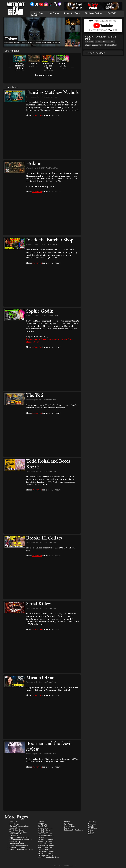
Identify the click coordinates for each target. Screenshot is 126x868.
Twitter (91, 832)
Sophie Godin (63, 65)
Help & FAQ (42, 826)
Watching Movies (45, 842)
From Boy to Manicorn (19, 846)
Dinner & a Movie (72, 13)
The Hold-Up (15, 842)
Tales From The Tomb (19, 832)
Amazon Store (97, 45)
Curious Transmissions (19, 826)
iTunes (88, 45)
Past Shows (54, 13)
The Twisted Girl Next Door (21, 840)
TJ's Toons (68, 824)
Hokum (34, 64)
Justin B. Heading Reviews (48, 857)
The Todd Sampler (45, 855)
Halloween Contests (46, 840)
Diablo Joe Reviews (94, 13)
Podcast (98, 42)
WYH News (42, 824)
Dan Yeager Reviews (46, 851)
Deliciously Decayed (46, 849)
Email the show (109, 42)
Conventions (69, 826)
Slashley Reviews (45, 847)
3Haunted (14, 836)
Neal (55, 97)
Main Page (38, 13)
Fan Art (67, 828)
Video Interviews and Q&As (21, 849)
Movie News (43, 832)
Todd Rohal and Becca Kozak (48, 464)
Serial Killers (39, 604)
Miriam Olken (40, 678)
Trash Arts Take (16, 830)
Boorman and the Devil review (49, 747)
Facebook (92, 824)
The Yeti (35, 396)
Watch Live (89, 42)
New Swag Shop (110, 45)
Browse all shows (44, 75)
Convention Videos (17, 847)
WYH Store (92, 828)
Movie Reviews (44, 830)
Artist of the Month (46, 836)
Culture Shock (15, 834)
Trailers (41, 838)
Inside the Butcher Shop (48, 66)
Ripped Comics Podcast (19, 838)
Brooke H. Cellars (44, 538)
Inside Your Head (17, 844)
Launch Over (15, 828)
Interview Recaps (45, 828)
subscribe (37, 115)
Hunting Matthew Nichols (20, 66)
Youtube (91, 826)
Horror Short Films (46, 846)
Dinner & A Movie (45, 834)
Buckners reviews (45, 853)
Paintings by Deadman (73, 830)
